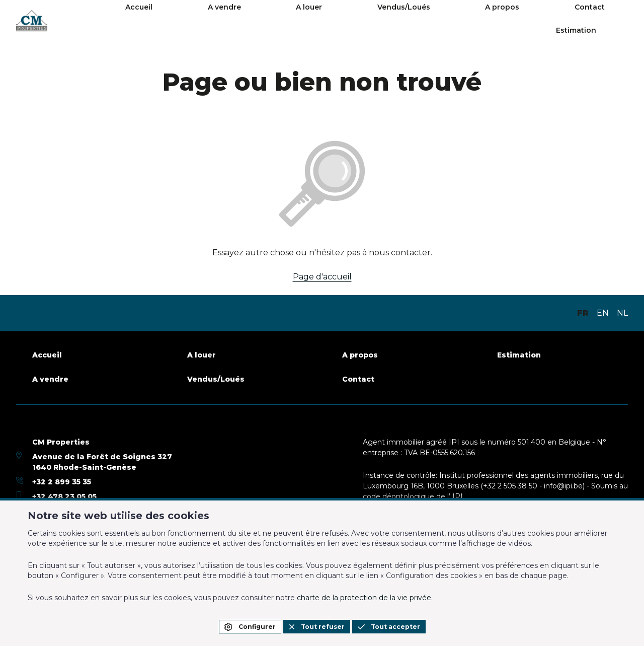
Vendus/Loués (407, 21)
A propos (475, 21)
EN (603, 313)
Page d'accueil (322, 277)
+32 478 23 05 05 (64, 496)
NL (622, 313)
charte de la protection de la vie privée (364, 598)
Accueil (235, 21)
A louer (344, 21)
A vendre (290, 21)
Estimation (599, 21)
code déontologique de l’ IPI (413, 496)
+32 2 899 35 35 (62, 482)
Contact (531, 21)
